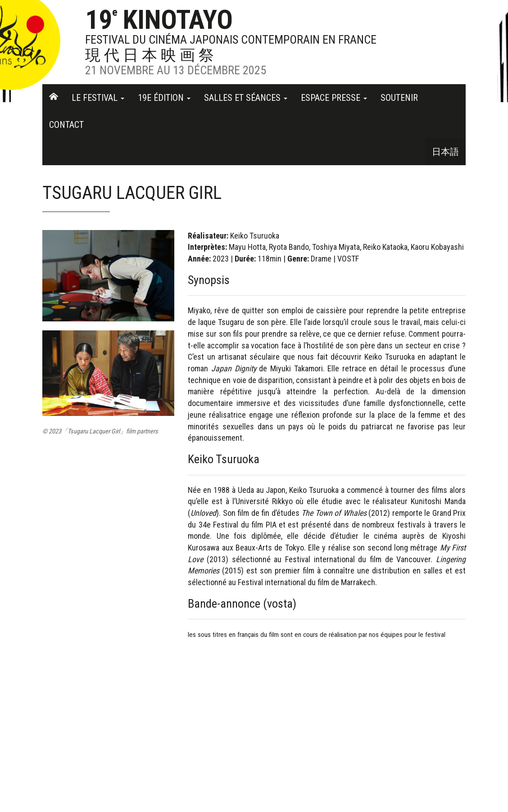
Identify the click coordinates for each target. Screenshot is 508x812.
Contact (66, 125)
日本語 (445, 152)
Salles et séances (246, 98)
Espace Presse (334, 98)
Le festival (98, 98)
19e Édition (164, 98)
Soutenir (399, 98)
